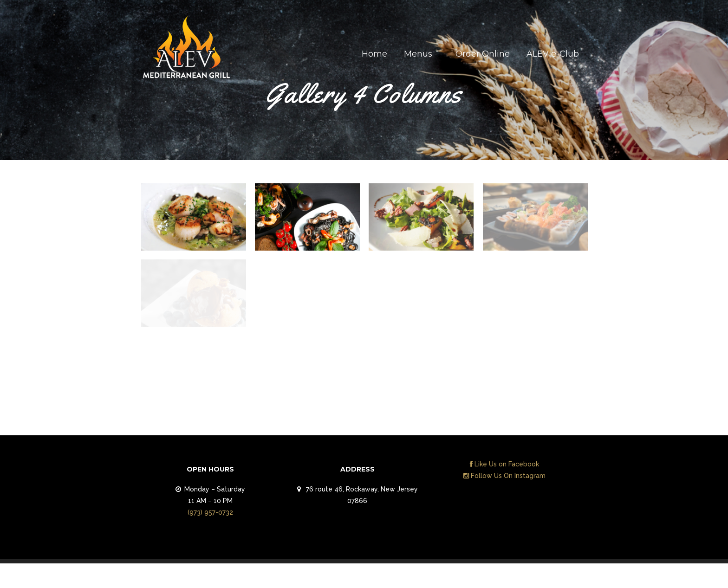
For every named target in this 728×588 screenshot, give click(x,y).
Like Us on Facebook (504, 464)
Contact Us (560, 578)
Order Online (483, 54)
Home (374, 54)
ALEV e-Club (553, 54)
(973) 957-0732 (210, 512)
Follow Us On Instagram (504, 476)
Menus (418, 54)
